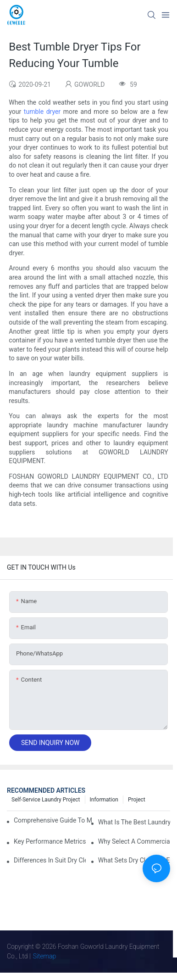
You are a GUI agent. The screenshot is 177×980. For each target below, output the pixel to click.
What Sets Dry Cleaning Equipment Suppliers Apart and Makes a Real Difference (134, 860)
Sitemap (45, 956)
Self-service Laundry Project (46, 800)
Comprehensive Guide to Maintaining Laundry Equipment (53, 820)
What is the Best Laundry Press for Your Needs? (134, 822)
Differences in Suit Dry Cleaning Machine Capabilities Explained (50, 860)
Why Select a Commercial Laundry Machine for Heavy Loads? (134, 841)
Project (137, 800)
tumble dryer (42, 112)
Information (104, 800)
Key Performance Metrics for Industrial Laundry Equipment (50, 841)
